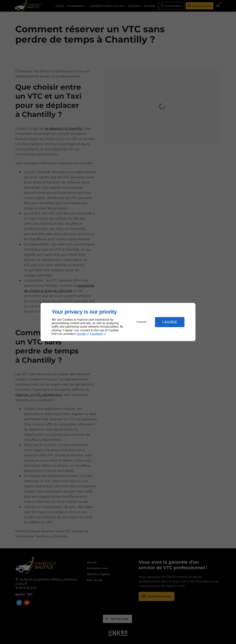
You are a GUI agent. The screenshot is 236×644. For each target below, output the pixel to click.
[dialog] (118, 322)
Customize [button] (142, 322)
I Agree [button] (170, 322)
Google (81, 334)
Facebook (96, 334)
